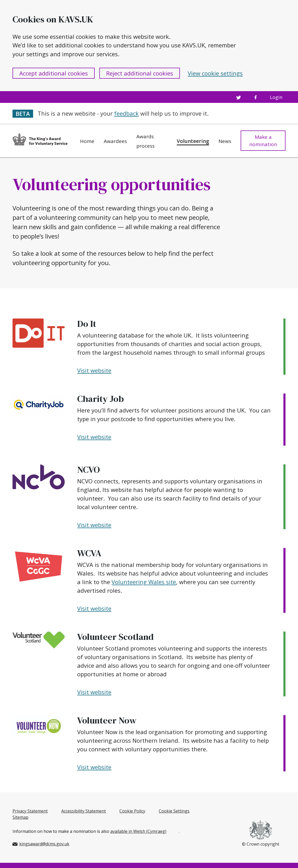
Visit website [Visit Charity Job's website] (94, 437)
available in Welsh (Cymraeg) (138, 831)
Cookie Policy (132, 811)
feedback (126, 113)
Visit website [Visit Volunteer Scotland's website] (94, 692)
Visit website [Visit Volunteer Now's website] (94, 767)
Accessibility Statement (84, 811)
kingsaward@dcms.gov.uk (41, 844)
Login (276, 97)
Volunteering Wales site (144, 582)
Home (87, 141)
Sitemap (20, 817)
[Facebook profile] (256, 97)
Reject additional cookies (140, 73)
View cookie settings (215, 73)
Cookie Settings (174, 811)
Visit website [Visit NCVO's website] (94, 525)
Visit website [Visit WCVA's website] (94, 608)
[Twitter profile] (238, 97)
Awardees (115, 141)
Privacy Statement (30, 811)
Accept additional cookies (54, 73)
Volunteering (193, 141)
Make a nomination (263, 141)
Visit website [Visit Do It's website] (94, 370)
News (225, 141)
